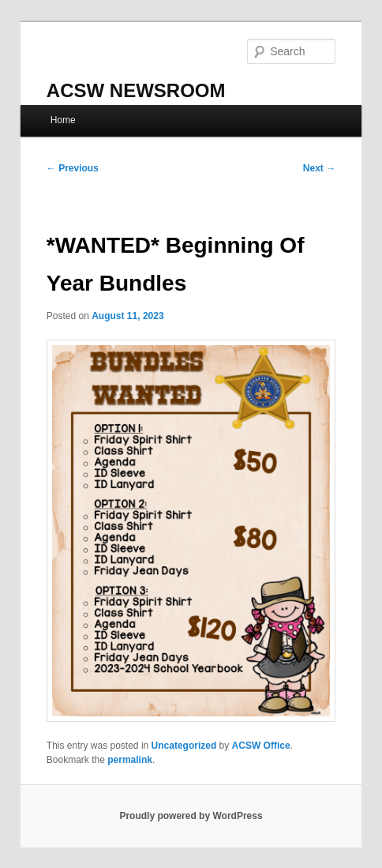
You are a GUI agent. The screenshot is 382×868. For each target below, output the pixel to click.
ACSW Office (261, 746)
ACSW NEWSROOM (136, 90)
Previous (73, 168)
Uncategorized (184, 746)
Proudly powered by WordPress (191, 816)
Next (319, 168)
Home (63, 120)
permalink (130, 760)
